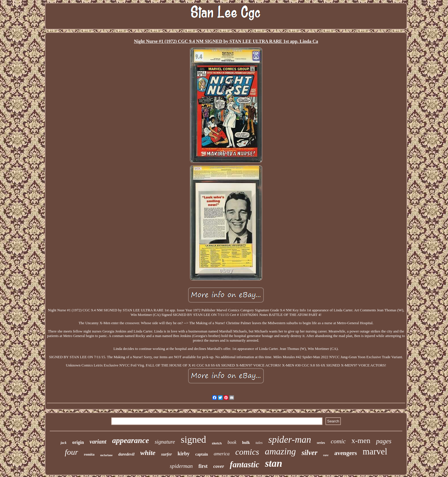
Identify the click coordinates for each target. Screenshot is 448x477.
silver (309, 453)
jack (64, 443)
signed (194, 439)
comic (338, 441)
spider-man (290, 440)
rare (326, 455)
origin (78, 442)
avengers (346, 453)
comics (247, 452)
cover (219, 466)
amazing (280, 451)
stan (273, 463)
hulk (246, 443)
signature (165, 442)
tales (259, 443)
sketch (217, 443)
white (148, 453)
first (203, 466)
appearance (130, 440)
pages (384, 441)
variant (98, 442)
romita (89, 454)
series (321, 443)
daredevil (126, 454)
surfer (167, 454)
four (72, 452)
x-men (361, 441)
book (232, 442)
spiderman (181, 466)
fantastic (244, 464)
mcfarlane (106, 455)
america (222, 454)
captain (202, 454)
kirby (184, 454)
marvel (375, 451)
